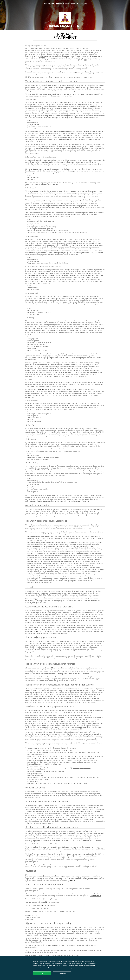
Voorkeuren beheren (67, 967)
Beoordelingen (62, 4)
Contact (75, 4)
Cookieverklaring (42, 390)
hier (56, 899)
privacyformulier (34, 631)
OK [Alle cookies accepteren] (42, 973)
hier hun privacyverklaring (82, 768)
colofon (84, 4)
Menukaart (49, 4)
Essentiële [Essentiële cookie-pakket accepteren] (62, 973)
